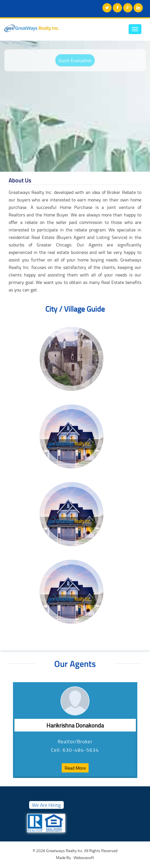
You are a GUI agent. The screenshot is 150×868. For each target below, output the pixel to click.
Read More (75, 768)
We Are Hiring (46, 805)
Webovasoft (83, 857)
